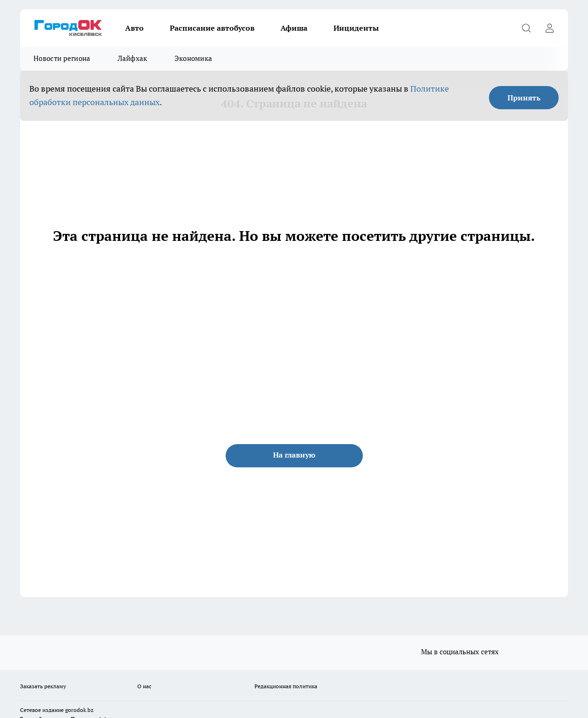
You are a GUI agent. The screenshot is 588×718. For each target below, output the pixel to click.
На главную (294, 455)
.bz (90, 710)
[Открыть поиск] (526, 28)
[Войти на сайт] (549, 28)
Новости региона (62, 58)
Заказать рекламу (43, 686)
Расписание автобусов (212, 28)
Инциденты (356, 28)
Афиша (294, 28)
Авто (134, 28)
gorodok (76, 710)
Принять (524, 98)
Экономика (194, 58)
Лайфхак (133, 58)
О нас (144, 686)
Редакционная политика (286, 686)
